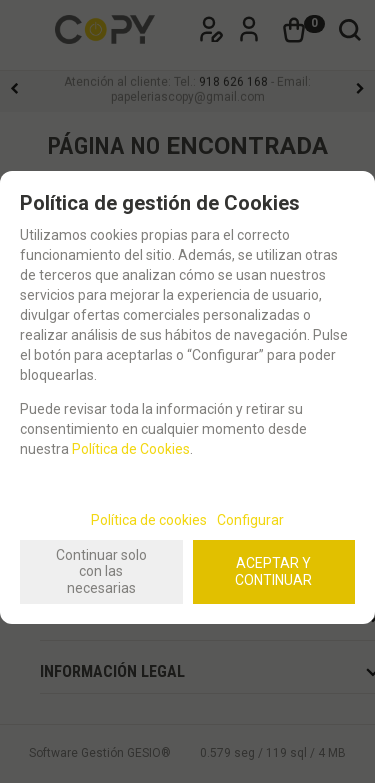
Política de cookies (149, 520)
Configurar (250, 520)
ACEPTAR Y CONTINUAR (273, 571)
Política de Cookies (131, 449)
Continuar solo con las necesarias (101, 572)
